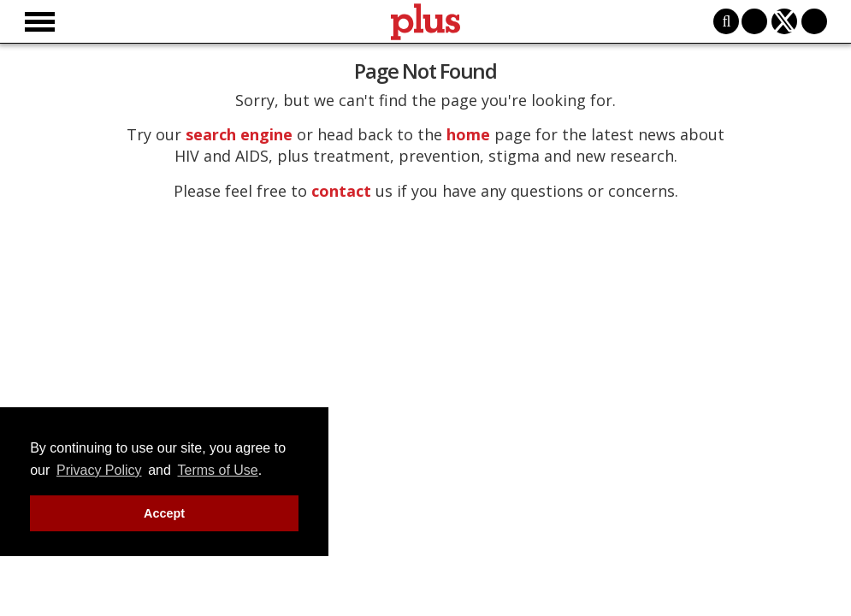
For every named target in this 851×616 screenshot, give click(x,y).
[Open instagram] (814, 21)
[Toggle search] (726, 21)
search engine (239, 134)
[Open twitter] (784, 21)
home (468, 134)
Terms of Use (218, 470)
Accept (164, 513)
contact (341, 191)
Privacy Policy (99, 470)
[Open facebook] (754, 21)
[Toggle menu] (40, 22)
